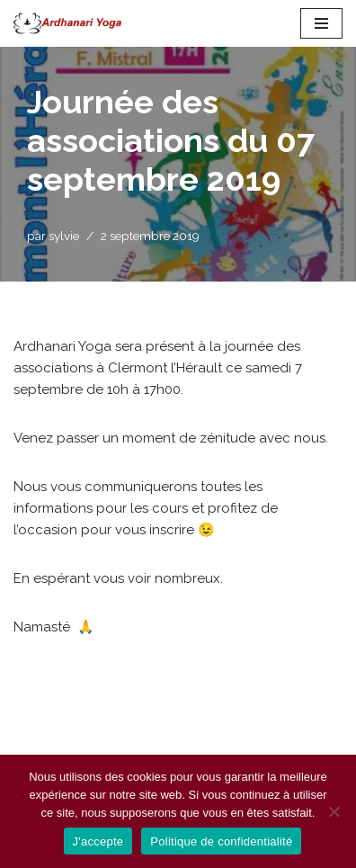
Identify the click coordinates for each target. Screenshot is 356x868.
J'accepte (98, 841)
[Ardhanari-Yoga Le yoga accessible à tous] (67, 23)
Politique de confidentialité (221, 841)
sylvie (64, 236)
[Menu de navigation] (321, 23)
